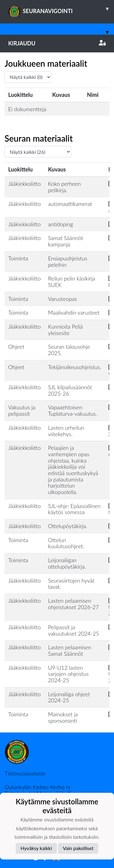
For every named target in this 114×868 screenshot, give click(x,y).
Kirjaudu (57, 43)
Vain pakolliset (78, 848)
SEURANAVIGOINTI (61, 9)
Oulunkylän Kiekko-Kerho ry (38, 787)
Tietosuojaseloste (25, 773)
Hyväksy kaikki (36, 848)
